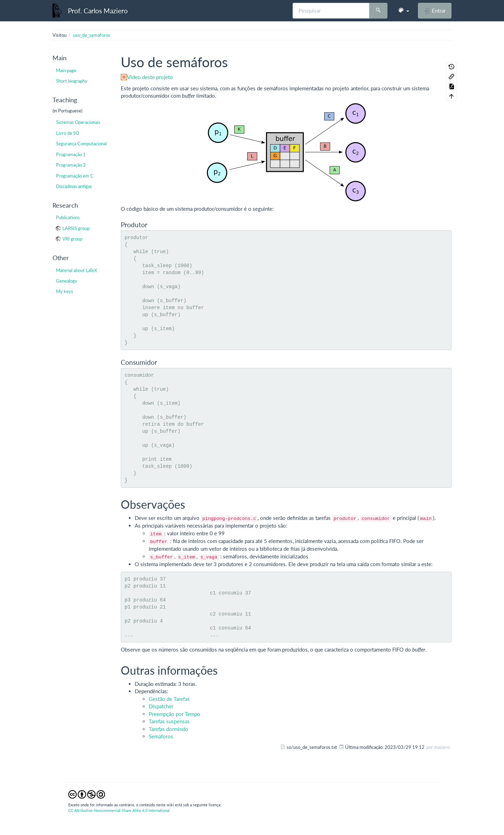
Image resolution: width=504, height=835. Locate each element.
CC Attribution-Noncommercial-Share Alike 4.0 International (119, 810)
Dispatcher (161, 706)
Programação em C (75, 176)
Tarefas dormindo (169, 729)
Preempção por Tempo (174, 714)
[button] (404, 11)
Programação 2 (71, 165)
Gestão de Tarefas (169, 699)
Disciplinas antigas (74, 186)
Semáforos (161, 736)
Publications (68, 217)
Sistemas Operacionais (78, 122)
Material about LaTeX (76, 270)
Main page (66, 70)
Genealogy (67, 281)
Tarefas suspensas (169, 721)
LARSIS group (76, 228)
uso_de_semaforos (92, 35)
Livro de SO (68, 133)
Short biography (72, 81)
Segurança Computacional (81, 144)
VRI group (72, 239)
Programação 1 (71, 154)
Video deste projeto (150, 77)
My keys (65, 291)
